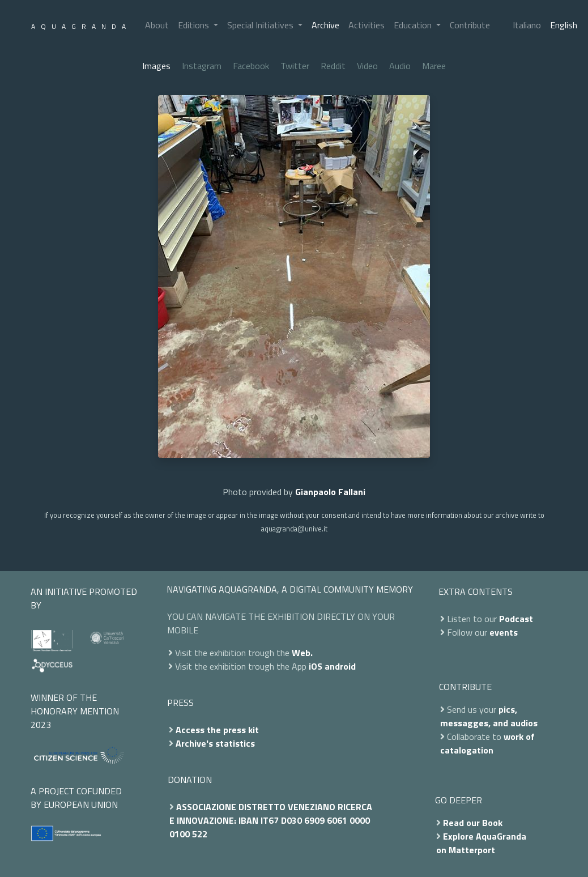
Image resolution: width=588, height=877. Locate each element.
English (564, 25)
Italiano (527, 25)
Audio (400, 66)
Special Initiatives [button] (261, 25)
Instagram (202, 66)
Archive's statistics (215, 743)
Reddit (333, 66)
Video (367, 66)
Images (156, 66)
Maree (434, 66)
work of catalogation (487, 743)
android (340, 666)
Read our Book (473, 823)
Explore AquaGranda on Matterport (481, 843)
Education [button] (414, 25)
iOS (316, 666)
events (504, 632)
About (157, 25)
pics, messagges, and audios (489, 716)
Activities (367, 25)
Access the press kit (217, 730)
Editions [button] (195, 25)
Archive (325, 25)
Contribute (470, 25)
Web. (302, 653)
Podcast (516, 619)
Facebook (251, 66)
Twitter (295, 66)
